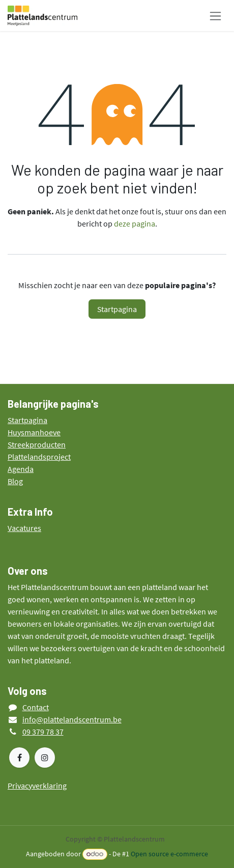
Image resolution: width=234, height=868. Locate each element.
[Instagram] (45, 758)
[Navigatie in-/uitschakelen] (215, 16)
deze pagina (135, 223)
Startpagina (117, 309)
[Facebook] (19, 758)
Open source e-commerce (169, 854)
